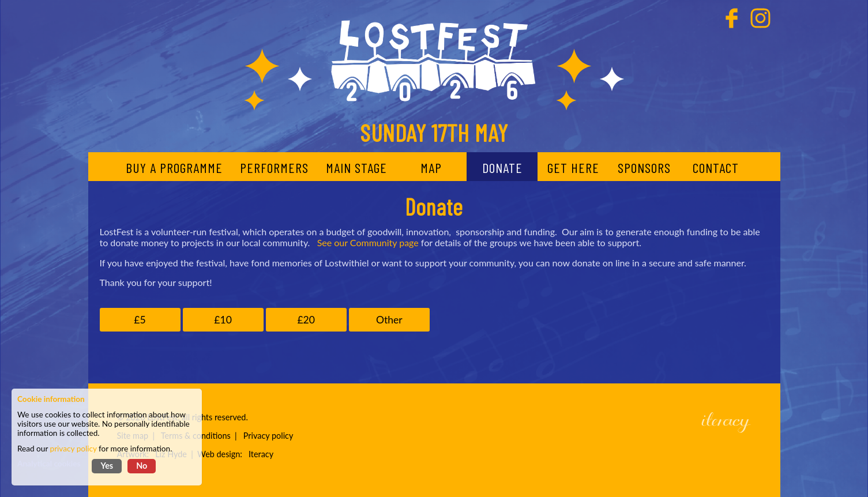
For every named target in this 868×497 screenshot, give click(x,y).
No (142, 466)
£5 (140, 320)
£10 (223, 320)
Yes (107, 466)
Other (389, 320)
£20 (306, 320)
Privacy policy (268, 436)
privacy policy (74, 449)
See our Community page (368, 242)
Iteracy (261, 454)
